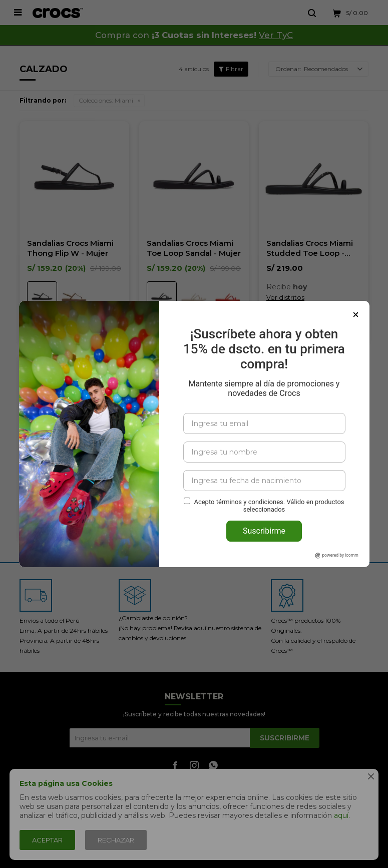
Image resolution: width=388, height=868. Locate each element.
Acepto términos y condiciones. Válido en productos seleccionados (269, 506)
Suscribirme (264, 531)
